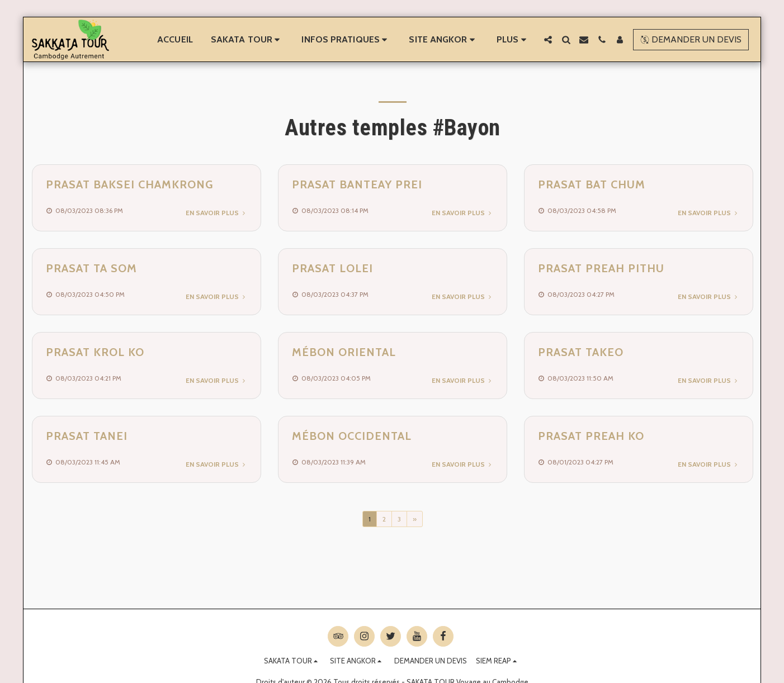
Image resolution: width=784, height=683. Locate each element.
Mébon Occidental (352, 436)
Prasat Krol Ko (95, 352)
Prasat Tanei (87, 436)
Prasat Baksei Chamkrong (129, 184)
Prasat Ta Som (91, 268)
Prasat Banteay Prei (357, 184)
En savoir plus (216, 213)
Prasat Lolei (332, 268)
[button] (247, 40)
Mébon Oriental (344, 352)
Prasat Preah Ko (591, 436)
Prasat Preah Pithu (601, 268)
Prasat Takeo (581, 352)
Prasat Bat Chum (592, 184)
